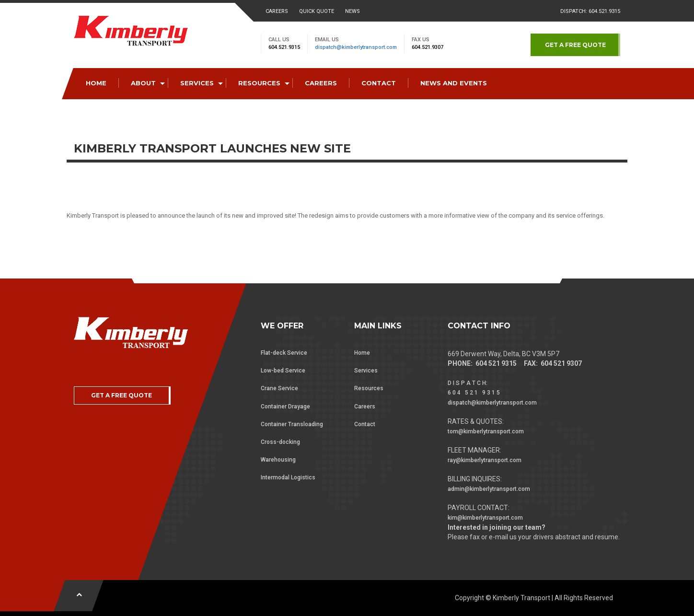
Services (366, 371)
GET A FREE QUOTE (575, 45)
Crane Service (279, 388)
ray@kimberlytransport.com (485, 460)
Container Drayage (285, 407)
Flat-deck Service (284, 353)
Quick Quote (317, 11)
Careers (277, 11)
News (353, 11)
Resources (369, 388)
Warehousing (278, 460)
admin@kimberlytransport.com (489, 489)
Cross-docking (280, 442)
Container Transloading (292, 424)
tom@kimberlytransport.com (486, 431)
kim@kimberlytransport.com (485, 518)
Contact (365, 424)
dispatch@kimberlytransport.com (356, 47)
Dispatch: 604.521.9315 (590, 11)
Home (362, 353)
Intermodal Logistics (288, 477)
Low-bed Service (283, 371)
